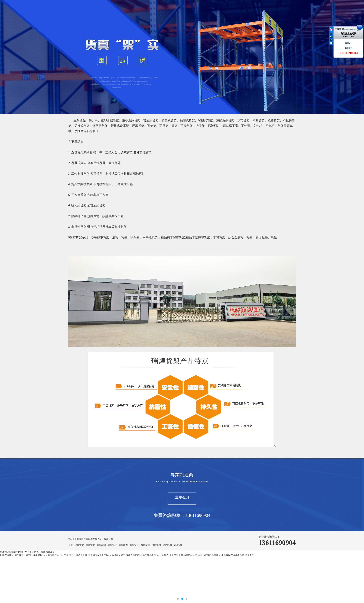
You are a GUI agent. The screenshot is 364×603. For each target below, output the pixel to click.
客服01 (349, 43)
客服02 (349, 48)
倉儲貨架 (90, 545)
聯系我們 (156, 545)
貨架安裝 (134, 545)
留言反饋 (145, 545)
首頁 (71, 545)
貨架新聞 (101, 545)
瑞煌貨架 (79, 545)
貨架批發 (112, 545)
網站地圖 (167, 545)
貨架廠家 (123, 545)
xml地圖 (178, 545)
